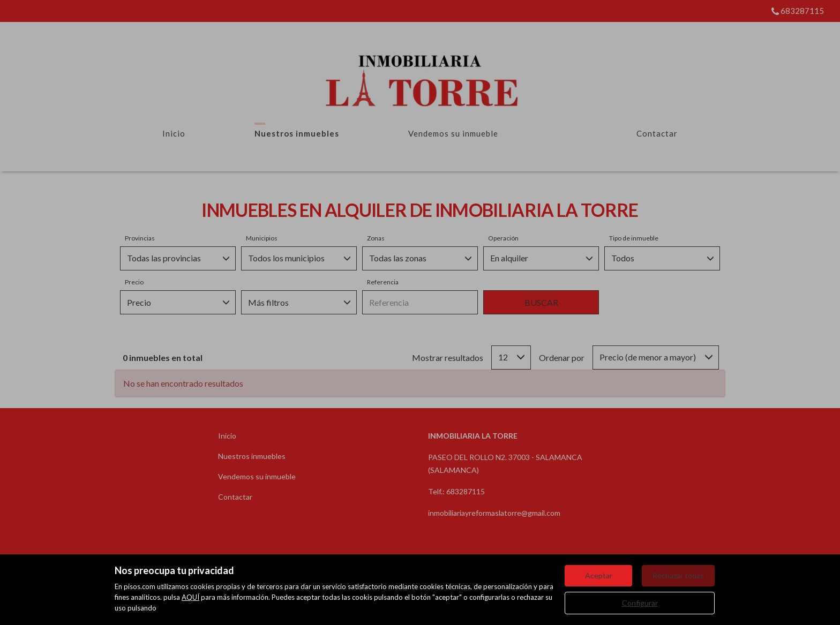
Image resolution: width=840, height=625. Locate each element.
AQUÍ (190, 597)
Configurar (640, 603)
